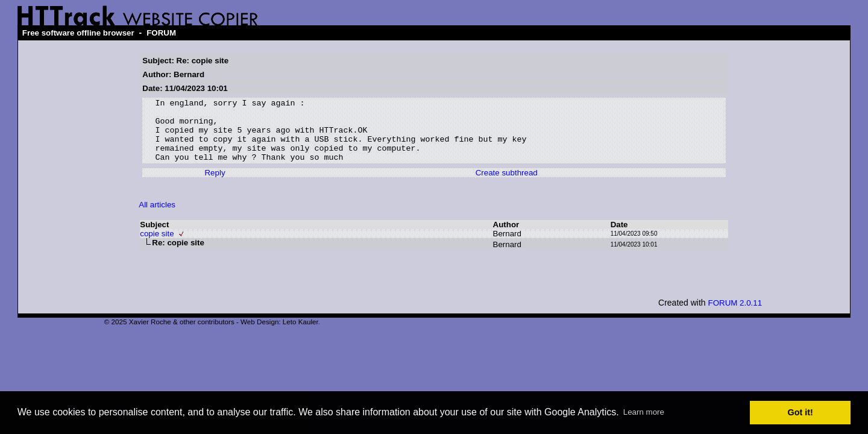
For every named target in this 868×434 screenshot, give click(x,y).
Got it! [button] (800, 412)
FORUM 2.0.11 (735, 316)
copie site (157, 246)
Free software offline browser (78, 33)
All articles (157, 217)
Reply (215, 185)
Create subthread (507, 185)
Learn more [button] (644, 412)
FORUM (161, 33)
